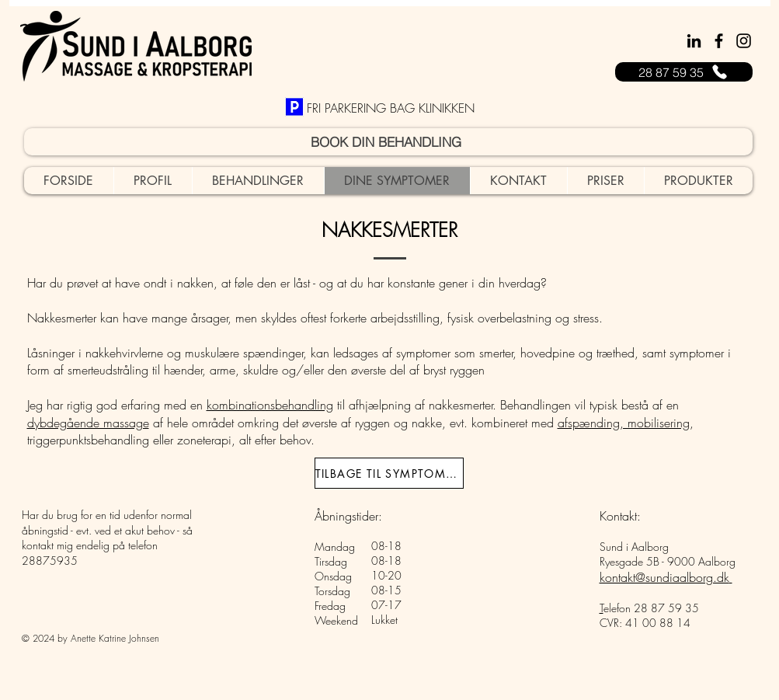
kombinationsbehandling (270, 405)
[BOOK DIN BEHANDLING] (388, 142)
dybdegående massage (88, 423)
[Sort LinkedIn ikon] (694, 41)
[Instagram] (744, 41)
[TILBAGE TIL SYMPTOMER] (389, 473)
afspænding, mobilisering (624, 423)
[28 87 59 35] (684, 72)
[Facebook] (719, 41)
